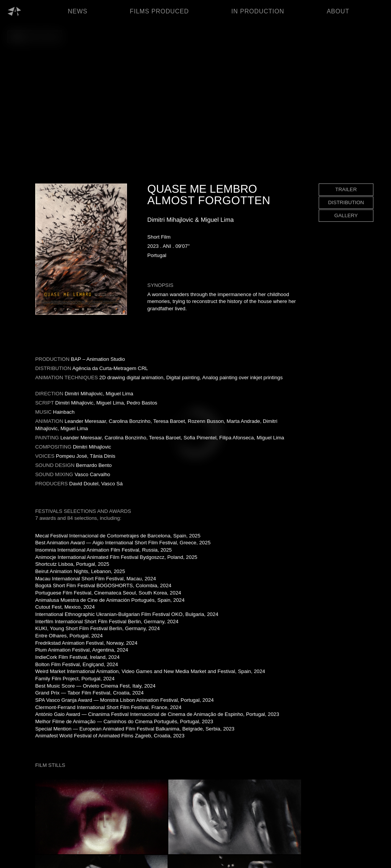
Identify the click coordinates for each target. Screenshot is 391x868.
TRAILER (346, 189)
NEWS (77, 11)
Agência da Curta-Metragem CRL (110, 368)
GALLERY (346, 215)
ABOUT (338, 11)
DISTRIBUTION (346, 202)
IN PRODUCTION (258, 11)
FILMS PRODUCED (159, 11)
